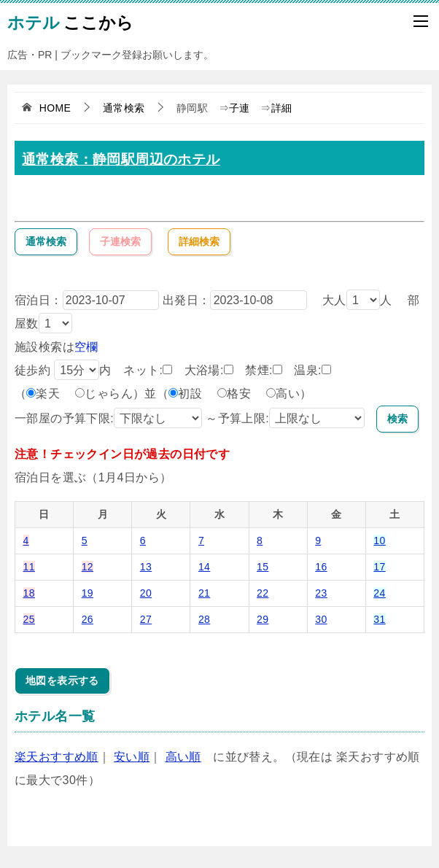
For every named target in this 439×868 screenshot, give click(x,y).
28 (204, 619)
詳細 (282, 108)
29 (263, 619)
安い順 (132, 757)
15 (263, 567)
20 (146, 593)
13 (146, 567)
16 (321, 567)
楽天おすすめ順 (57, 757)
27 (146, 619)
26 (88, 619)
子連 (240, 108)
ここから (70, 21)
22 (263, 593)
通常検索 (46, 241)
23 (321, 593)
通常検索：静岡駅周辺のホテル (121, 159)
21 (204, 593)
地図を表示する (62, 681)
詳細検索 (199, 241)
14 (204, 567)
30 (321, 619)
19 (88, 593)
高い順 (183, 757)
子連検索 (120, 241)
